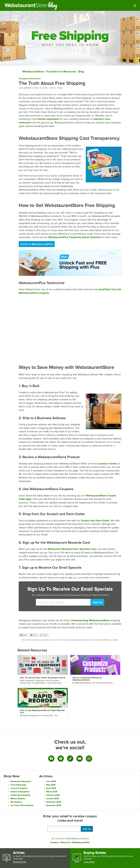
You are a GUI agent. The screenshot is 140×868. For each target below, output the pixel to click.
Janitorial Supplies (19, 788)
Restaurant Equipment (21, 781)
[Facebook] (51, 759)
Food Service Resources (61, 71)
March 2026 (52, 792)
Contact (54, 842)
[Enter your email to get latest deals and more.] (70, 829)
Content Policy (103, 640)
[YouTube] (79, 759)
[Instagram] (89, 759)
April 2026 (51, 788)
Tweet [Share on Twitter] (44, 635)
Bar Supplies (16, 802)
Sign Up (97, 602)
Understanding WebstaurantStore (90, 620)
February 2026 (53, 795)
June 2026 (51, 781)
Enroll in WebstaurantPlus (37, 244)
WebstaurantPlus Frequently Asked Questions (75, 237)
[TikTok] (70, 759)
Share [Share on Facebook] (23, 635)
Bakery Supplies (18, 798)
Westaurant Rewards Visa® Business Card (72, 549)
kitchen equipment (48, 119)
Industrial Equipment (20, 792)
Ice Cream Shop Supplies (22, 805)
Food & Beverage (18, 785)
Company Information (30, 79)
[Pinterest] (61, 759)
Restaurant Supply (26, 6)
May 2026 (51, 785)
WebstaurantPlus (81, 842)
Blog (55, 6)
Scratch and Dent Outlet (95, 521)
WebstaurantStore (33, 71)
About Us (65, 842)
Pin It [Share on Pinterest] (33, 635)
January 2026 (53, 798)
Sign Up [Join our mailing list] (87, 829)
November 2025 (54, 805)
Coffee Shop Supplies (20, 795)
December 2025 (54, 802)
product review (108, 464)
